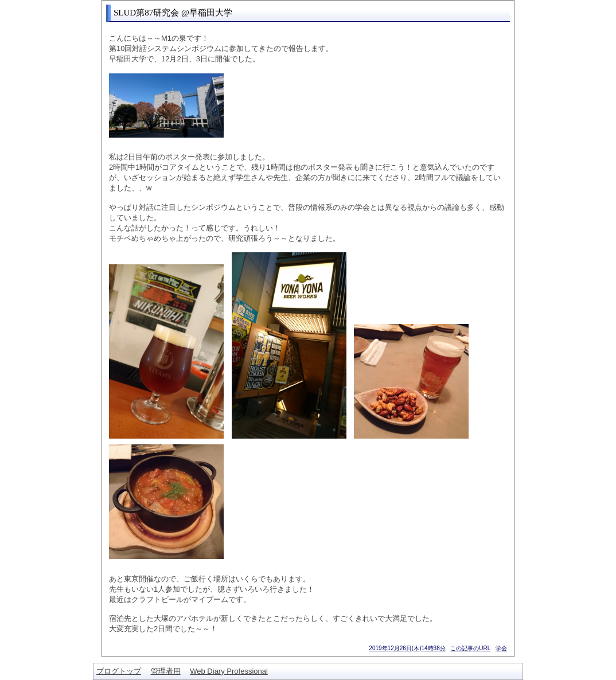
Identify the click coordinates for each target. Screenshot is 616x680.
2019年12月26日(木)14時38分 (407, 648)
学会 (501, 648)
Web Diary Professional (229, 671)
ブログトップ (119, 671)
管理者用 (166, 671)
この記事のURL (470, 648)
